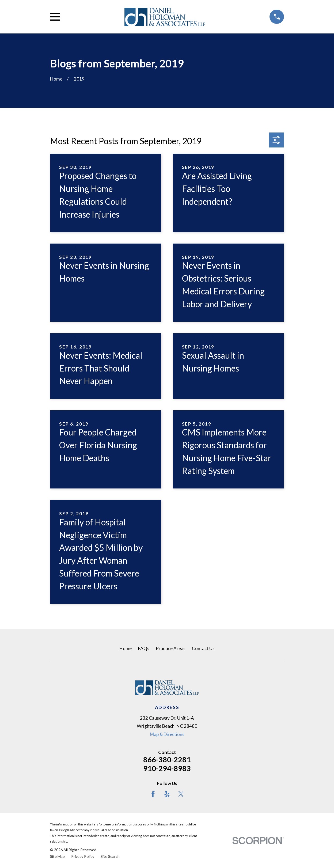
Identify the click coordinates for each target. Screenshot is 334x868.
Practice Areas (171, 648)
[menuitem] (57, 856)
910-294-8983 (167, 768)
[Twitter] (181, 794)
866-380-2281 (167, 759)
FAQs (144, 648)
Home (126, 648)
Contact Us (203, 648)
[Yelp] (167, 794)
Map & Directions (167, 734)
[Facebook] (153, 794)
